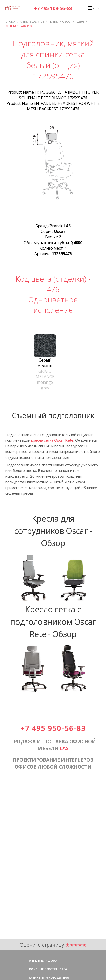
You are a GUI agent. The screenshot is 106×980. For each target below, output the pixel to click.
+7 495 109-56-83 (53, 8)
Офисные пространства (48, 969)
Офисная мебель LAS (21, 22)
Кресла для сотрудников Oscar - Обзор (53, 531)
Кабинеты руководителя (49, 978)
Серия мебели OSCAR (56, 22)
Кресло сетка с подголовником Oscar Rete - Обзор (53, 621)
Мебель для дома (43, 960)
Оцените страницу (53, 945)
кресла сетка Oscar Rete (52, 440)
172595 (80, 22)
